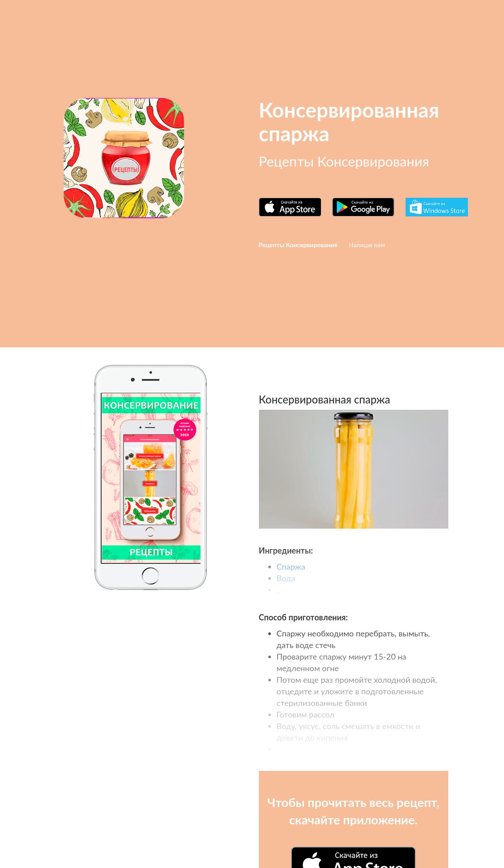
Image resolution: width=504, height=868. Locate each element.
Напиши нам (367, 245)
